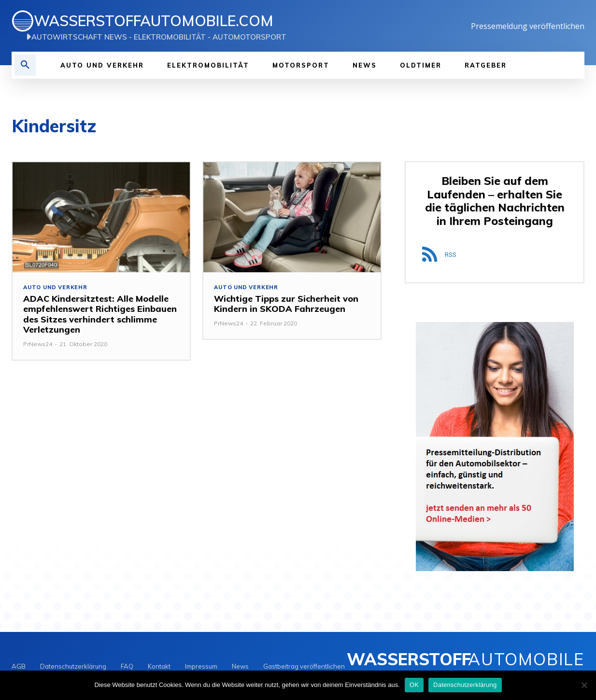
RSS (451, 255)
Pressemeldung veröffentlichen (528, 26)
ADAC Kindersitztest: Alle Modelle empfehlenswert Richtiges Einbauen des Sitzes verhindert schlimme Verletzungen (100, 314)
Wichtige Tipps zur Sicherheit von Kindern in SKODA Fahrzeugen (286, 304)
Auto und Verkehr (55, 287)
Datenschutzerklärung (465, 685)
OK (414, 685)
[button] (25, 65)
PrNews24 (38, 344)
